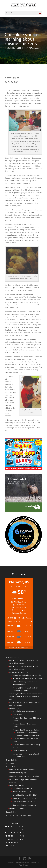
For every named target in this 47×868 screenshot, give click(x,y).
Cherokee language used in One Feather (24, 776)
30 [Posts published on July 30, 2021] (17, 843)
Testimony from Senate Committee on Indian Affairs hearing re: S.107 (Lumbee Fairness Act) (26, 696)
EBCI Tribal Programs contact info (18, 815)
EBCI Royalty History (17, 786)
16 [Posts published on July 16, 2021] (17, 836)
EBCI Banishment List (20, 751)
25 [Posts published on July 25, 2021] (23, 839)
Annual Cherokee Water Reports (24, 711)
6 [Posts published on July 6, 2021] (9, 833)
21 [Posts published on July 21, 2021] (12, 839)
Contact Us (10, 763)
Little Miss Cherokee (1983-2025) (24, 805)
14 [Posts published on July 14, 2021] (12, 836)
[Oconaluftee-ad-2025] (23, 553)
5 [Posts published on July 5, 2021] (6, 833)
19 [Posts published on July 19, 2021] (6, 839)
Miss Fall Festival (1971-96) (22, 792)
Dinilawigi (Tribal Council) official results (27, 678)
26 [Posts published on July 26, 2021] (6, 843)
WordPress (24, 865)
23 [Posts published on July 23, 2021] (17, 839)
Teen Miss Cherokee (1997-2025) (24, 802)
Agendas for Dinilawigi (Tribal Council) (27, 675)
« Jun (7, 845)
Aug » (12, 845)
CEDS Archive (17, 715)
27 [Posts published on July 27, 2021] (9, 843)
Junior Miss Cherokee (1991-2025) (25, 795)
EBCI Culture (11, 767)
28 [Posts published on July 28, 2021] (12, 843)
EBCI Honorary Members (18, 809)
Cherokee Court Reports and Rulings (26, 730)
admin (9, 48)
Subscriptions (11, 812)
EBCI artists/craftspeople (18, 773)
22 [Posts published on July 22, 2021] (15, 839)
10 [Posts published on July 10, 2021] (20, 833)
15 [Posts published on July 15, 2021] (15, 836)
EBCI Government (13, 658)
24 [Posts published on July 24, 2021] (20, 839)
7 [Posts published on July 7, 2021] (11, 833)
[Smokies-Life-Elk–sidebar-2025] (23, 511)
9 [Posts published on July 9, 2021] (17, 833)
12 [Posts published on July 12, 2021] (6, 836)
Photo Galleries (12, 760)
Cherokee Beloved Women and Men (22, 769)
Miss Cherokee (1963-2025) (22, 788)
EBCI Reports (14, 708)
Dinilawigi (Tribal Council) (19, 672)
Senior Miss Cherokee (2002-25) (24, 798)
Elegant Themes (23, 862)
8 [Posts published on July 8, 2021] (14, 833)
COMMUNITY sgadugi (31, 48)
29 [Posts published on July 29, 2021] (15, 843)
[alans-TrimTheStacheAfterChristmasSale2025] (23, 469)
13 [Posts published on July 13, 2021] (9, 836)
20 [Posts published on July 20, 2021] (9, 839)
